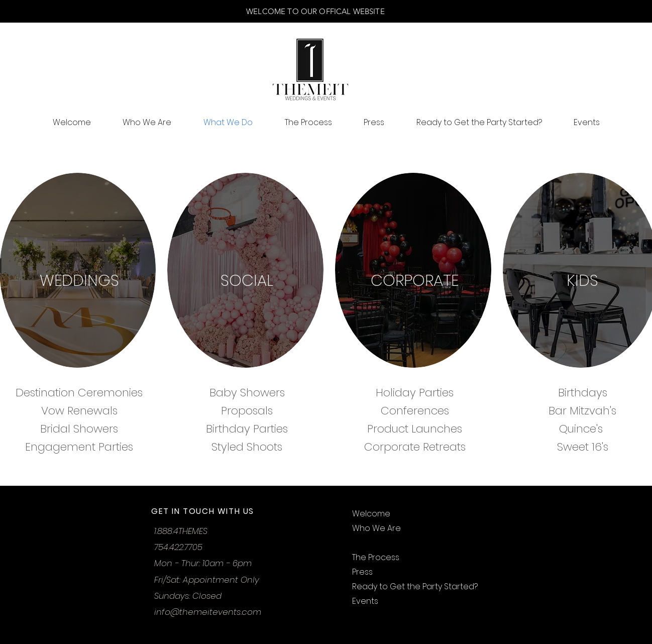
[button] (564, 82)
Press (362, 572)
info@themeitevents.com (208, 612)
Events (365, 601)
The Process (376, 557)
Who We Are (376, 528)
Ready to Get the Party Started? (415, 586)
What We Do (377, 543)
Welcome (371, 514)
